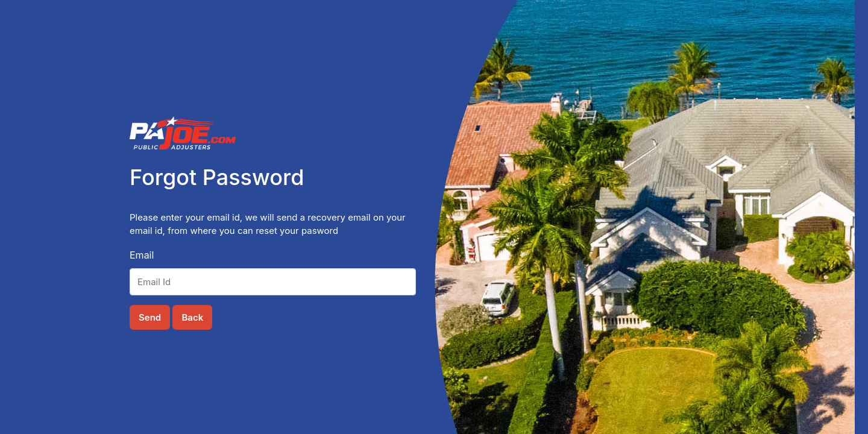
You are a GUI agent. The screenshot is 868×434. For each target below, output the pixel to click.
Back (192, 317)
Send (150, 317)
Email (142, 255)
